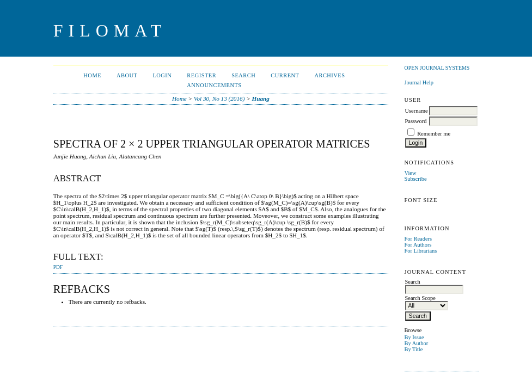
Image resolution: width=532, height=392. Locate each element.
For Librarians (421, 251)
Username (417, 111)
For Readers (418, 239)
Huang (261, 99)
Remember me (434, 134)
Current (285, 75)
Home (92, 75)
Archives (329, 75)
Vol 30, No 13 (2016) (219, 99)
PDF (58, 267)
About (127, 75)
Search (243, 75)
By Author (417, 343)
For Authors (418, 245)
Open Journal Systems (437, 68)
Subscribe (416, 179)
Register (201, 75)
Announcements (214, 85)
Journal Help (419, 82)
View (411, 173)
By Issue (414, 337)
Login (162, 75)
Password (416, 121)
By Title (414, 349)
